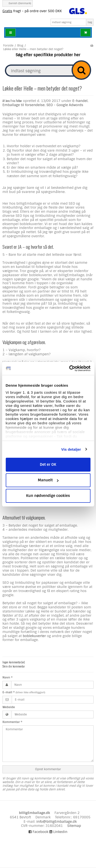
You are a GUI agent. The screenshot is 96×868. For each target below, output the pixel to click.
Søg (90, 22)
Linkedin (58, 832)
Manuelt (48, 480)
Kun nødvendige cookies (48, 496)
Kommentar (12, 722)
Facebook (38, 832)
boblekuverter (34, 636)
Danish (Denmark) (17, 3)
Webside (9, 707)
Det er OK (48, 465)
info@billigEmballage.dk (57, 822)
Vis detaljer (71, 449)
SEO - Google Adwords (65, 105)
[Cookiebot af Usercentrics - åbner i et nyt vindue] (69, 368)
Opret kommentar (48, 769)
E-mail (24, 692)
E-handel (80, 101)
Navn (8, 678)
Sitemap (74, 826)
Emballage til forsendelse (24, 105)
